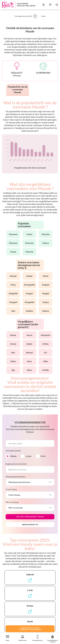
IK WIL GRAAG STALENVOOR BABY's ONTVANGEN (30, 629)
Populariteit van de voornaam (18, 89)
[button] (7, 638)
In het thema (11, 489)
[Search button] (57, 5)
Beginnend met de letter (16, 464)
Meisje (13, 456)
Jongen (29, 456)
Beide (43, 456)
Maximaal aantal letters (16, 477)
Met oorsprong (12, 502)
